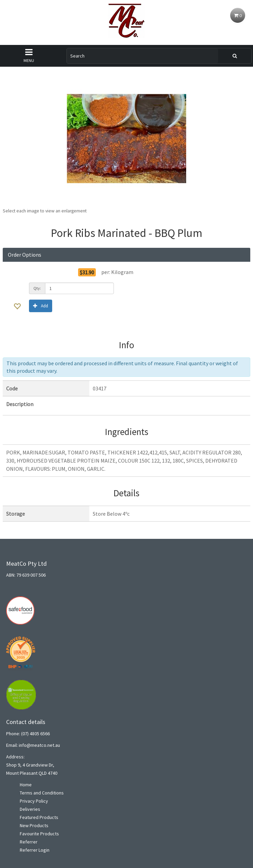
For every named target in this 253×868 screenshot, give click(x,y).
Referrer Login (35, 850)
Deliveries (30, 809)
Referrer (29, 842)
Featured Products (39, 817)
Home (26, 785)
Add (41, 306)
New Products (34, 825)
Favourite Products (39, 834)
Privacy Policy (34, 801)
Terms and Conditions (42, 793)
